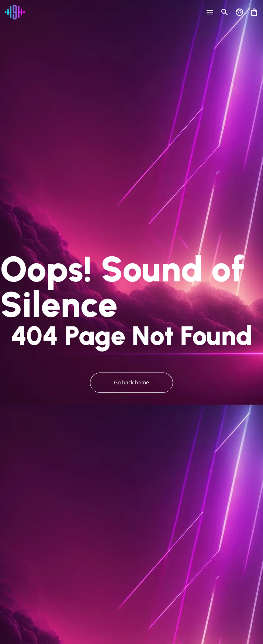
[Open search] (225, 12)
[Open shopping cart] (254, 11)
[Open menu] (210, 12)
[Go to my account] (239, 12)
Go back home (131, 383)
